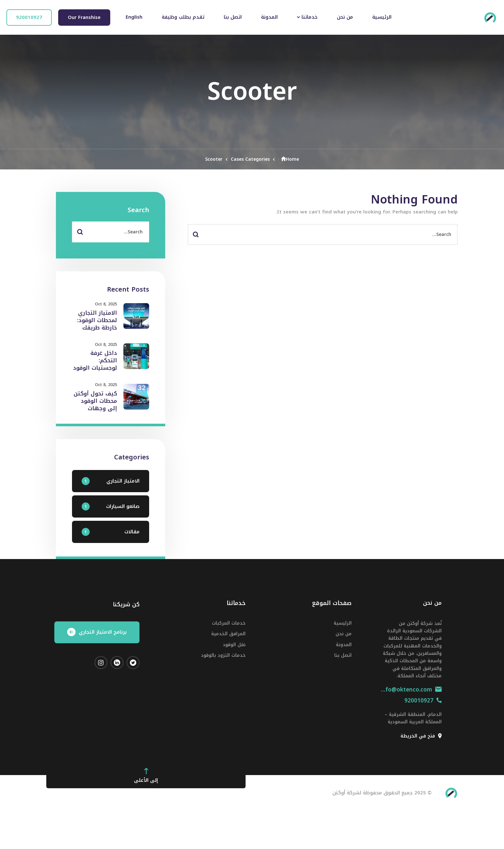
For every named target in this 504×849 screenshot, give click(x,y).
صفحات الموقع (332, 603)
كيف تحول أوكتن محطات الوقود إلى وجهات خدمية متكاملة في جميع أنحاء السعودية (95, 412)
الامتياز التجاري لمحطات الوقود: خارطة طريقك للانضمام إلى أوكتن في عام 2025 (97, 331)
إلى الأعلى (146, 776)
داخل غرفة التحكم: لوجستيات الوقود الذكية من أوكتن (95, 364)
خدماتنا (236, 603)
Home (288, 159)
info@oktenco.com (411, 690)
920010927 (423, 700)
